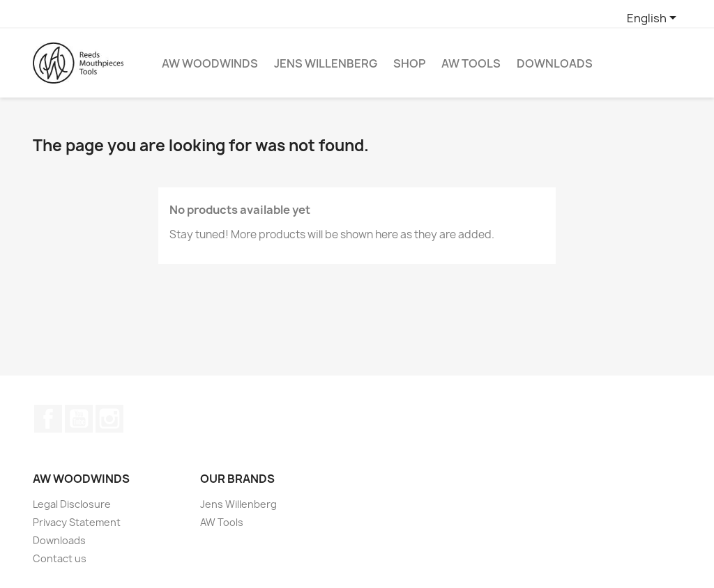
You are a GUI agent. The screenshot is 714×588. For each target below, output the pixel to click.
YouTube (79, 419)
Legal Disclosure (72, 504)
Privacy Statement (77, 522)
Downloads (555, 63)
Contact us (60, 558)
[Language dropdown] (654, 19)
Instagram (109, 419)
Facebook (48, 419)
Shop (409, 63)
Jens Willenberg (326, 63)
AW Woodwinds (210, 63)
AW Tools (471, 63)
